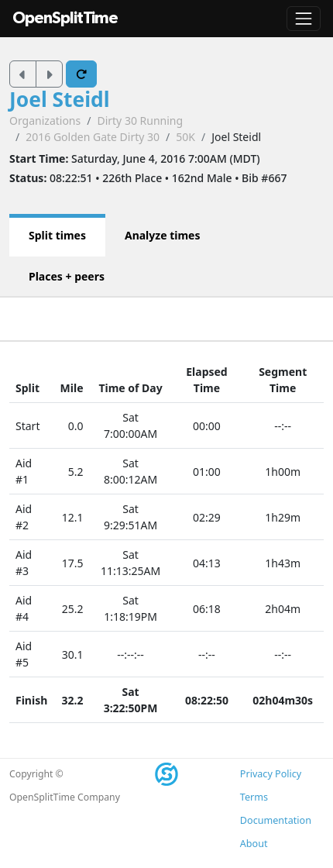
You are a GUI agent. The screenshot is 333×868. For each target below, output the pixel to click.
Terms (254, 797)
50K (185, 137)
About (254, 844)
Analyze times (163, 235)
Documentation (276, 820)
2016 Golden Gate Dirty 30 (93, 137)
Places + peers (67, 276)
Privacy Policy (271, 774)
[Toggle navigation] (304, 19)
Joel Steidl (60, 99)
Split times (57, 235)
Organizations (45, 121)
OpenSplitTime (65, 18)
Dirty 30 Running (140, 121)
